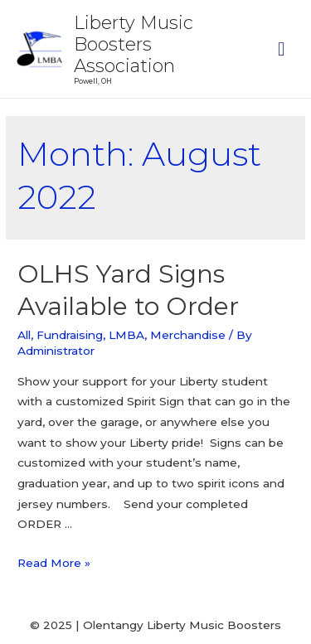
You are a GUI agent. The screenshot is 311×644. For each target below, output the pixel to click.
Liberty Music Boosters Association (134, 44)
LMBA (126, 335)
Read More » (54, 563)
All (24, 335)
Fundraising (70, 335)
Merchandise (188, 335)
